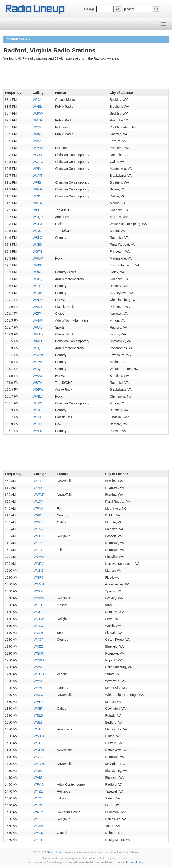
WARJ (37, 341)
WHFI (37, 417)
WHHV (39, 743)
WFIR (38, 550)
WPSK (38, 431)
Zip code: (128, 9)
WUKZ (38, 571)
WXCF (38, 640)
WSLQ (38, 279)
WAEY (38, 812)
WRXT (38, 155)
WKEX (38, 771)
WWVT (38, 141)
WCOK (39, 591)
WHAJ (37, 376)
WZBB (37, 293)
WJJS (37, 231)
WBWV (38, 113)
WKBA (38, 826)
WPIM (37, 169)
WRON (38, 355)
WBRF (38, 272)
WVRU (38, 134)
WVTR (38, 203)
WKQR (38, 217)
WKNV (39, 529)
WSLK (38, 522)
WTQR (38, 369)
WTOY (39, 798)
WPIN (37, 196)
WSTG (38, 251)
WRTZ (38, 757)
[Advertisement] (86, 76)
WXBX (38, 245)
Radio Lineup (56, 852)
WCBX (39, 536)
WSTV (37, 383)
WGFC (39, 577)
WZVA (37, 362)
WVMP (38, 320)
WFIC (38, 819)
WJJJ (37, 100)
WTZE (38, 791)
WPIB (37, 182)
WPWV (38, 148)
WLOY (38, 502)
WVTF (37, 120)
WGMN (39, 653)
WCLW (39, 619)
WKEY (38, 709)
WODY (39, 633)
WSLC (37, 238)
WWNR (39, 495)
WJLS (37, 286)
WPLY (38, 488)
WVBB (38, 265)
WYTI (38, 840)
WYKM (39, 660)
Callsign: (90, 9)
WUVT (38, 176)
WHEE (39, 729)
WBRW (38, 389)
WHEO (39, 674)
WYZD (38, 833)
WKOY (38, 307)
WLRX (37, 403)
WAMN (39, 584)
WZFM (38, 314)
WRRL (38, 612)
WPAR (38, 189)
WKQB (38, 348)
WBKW (39, 598)
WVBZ (37, 396)
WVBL (37, 107)
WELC (38, 626)
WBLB (38, 715)
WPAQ (39, 508)
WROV (38, 258)
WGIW (38, 127)
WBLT (38, 722)
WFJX (38, 543)
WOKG (38, 162)
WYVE (38, 681)
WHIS (38, 778)
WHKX (38, 410)
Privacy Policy (135, 862)
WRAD (38, 327)
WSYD (39, 688)
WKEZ (38, 646)
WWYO (39, 557)
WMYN (39, 764)
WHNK (39, 702)
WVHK (38, 300)
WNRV (39, 564)
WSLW (39, 695)
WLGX (38, 424)
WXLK (37, 210)
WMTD (38, 334)
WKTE (38, 605)
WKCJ (37, 224)
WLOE (38, 805)
